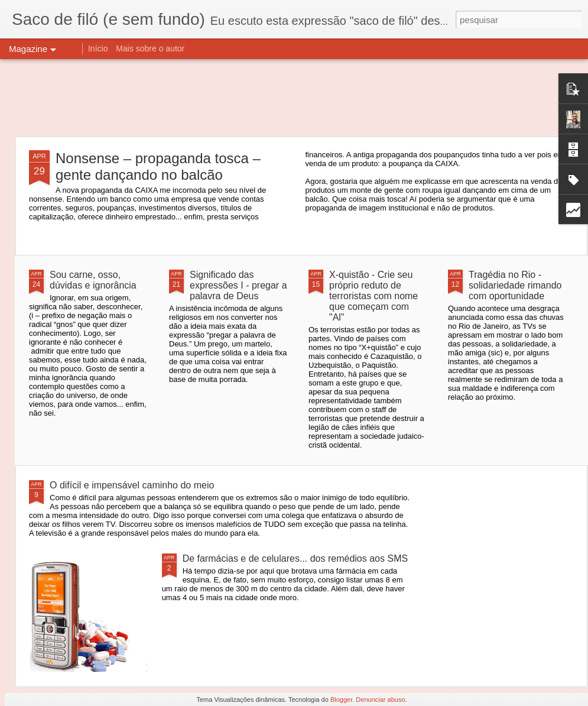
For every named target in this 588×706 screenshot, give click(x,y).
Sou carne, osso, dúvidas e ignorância (93, 280)
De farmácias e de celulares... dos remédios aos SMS (295, 558)
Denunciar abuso (380, 699)
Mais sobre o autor (150, 48)
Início (98, 48)
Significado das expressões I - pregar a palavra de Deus (238, 285)
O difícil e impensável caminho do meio (132, 485)
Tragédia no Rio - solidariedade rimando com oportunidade (515, 285)
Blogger (341, 699)
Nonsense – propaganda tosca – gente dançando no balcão (158, 166)
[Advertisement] (294, 98)
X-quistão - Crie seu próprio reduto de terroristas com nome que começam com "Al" (373, 296)
